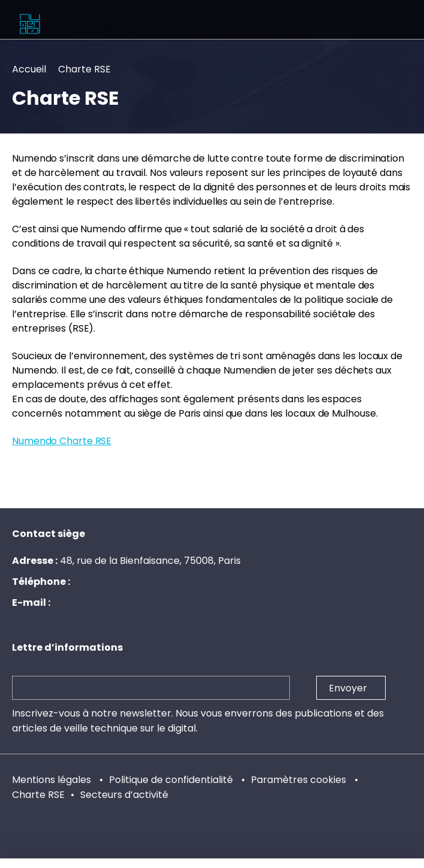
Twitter (353, 863)
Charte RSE (38, 795)
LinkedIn (71, 863)
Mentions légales (53, 780)
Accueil (29, 69)
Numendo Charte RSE (62, 441)
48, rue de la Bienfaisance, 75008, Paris (150, 561)
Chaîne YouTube (212, 863)
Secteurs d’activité (124, 795)
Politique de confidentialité (172, 780)
